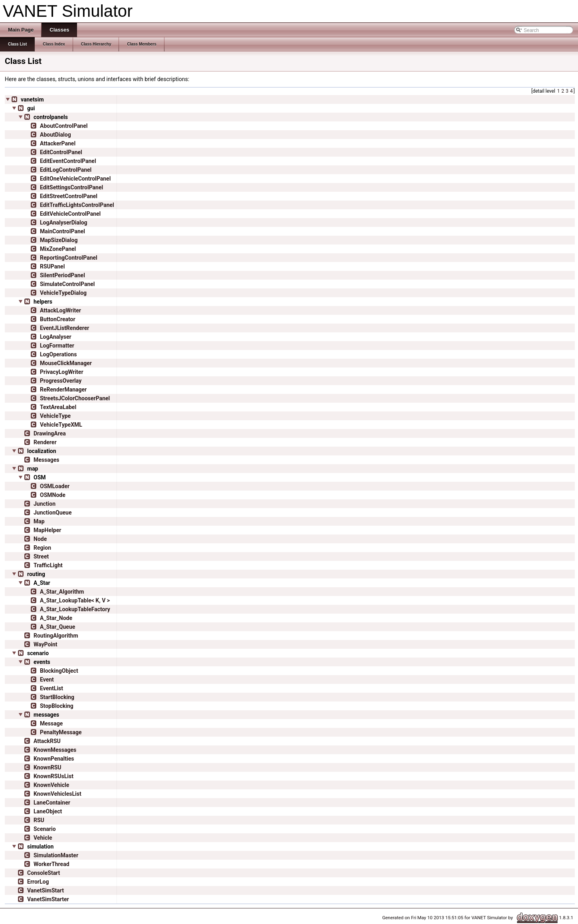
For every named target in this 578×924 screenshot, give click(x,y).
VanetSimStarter (48, 899)
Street (41, 556)
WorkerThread (51, 864)
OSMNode (53, 495)
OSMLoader (55, 486)
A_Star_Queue (57, 627)
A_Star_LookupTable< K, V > (75, 600)
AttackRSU (47, 741)
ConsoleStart (44, 873)
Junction (45, 504)
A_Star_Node (56, 618)
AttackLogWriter (60, 310)
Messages (46, 460)
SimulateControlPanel (67, 284)
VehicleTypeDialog (63, 293)
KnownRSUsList (53, 776)
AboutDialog (55, 135)
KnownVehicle (51, 785)
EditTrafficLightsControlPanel (77, 205)
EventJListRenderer (64, 328)
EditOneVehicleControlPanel (75, 179)
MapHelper (47, 530)
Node (40, 539)
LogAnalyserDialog (64, 223)
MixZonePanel (58, 249)
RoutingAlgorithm (56, 636)
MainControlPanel (62, 231)
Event (47, 680)
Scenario (45, 829)
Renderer (45, 442)
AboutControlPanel (64, 126)
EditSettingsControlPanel (71, 187)
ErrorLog (38, 882)
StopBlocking (57, 706)
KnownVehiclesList (57, 794)
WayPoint (46, 644)
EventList (51, 688)
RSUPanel (52, 266)
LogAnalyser (56, 337)
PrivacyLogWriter (62, 372)
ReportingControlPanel (69, 258)
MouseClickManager (66, 363)
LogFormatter (57, 346)
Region (42, 548)
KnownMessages (55, 750)
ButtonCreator (58, 319)
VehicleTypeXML (61, 425)
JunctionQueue (52, 513)
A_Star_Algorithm (62, 592)
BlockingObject (59, 671)
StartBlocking (57, 697)
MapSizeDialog (59, 240)
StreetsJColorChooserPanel (75, 398)
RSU (39, 820)
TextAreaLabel (58, 407)
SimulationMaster (56, 855)
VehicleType (55, 416)
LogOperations (58, 354)
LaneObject (48, 811)
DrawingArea (50, 433)
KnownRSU (48, 767)
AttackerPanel (58, 143)
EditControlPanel (61, 152)
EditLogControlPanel (66, 170)
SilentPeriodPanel (62, 275)
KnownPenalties (54, 759)
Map (39, 521)
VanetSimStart (46, 890)
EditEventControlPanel (68, 161)
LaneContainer (52, 803)
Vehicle (43, 838)
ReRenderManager (63, 389)
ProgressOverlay (61, 381)
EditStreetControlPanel (69, 196)
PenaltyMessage (61, 732)
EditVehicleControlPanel (70, 214)
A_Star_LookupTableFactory (75, 609)
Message (51, 723)
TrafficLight (48, 565)
